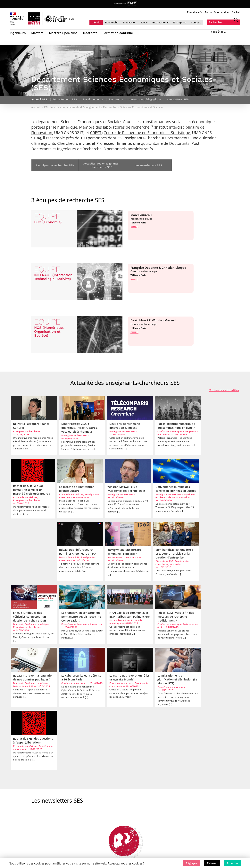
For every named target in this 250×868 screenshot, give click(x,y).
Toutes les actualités (224, 393)
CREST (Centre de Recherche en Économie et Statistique (140, 136)
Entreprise (183, 22)
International (164, 22)
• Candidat (153, 787)
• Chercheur (154, 797)
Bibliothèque (64, 822)
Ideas (148, 22)
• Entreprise (154, 802)
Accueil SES (39, 102)
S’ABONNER (210, 790)
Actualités (62, 792)
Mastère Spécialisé (64, 33)
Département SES (65, 102)
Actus (208, 12)
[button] (192, 863)
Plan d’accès (195, 12)
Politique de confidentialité (73, 812)
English (236, 12)
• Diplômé (152, 812)
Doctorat (91, 33)
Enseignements (93, 102)
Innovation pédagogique (145, 102)
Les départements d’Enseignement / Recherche (65, 760)
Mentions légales (67, 817)
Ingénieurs (18, 33)
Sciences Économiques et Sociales (120, 760)
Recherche (115, 22)
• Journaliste (154, 807)
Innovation (133, 22)
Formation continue (118, 33)
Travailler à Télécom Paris (72, 807)
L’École (100, 22)
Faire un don (221, 12)
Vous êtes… (218, 32)
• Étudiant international (161, 792)
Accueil (14, 760)
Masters (37, 33)
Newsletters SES (178, 102)
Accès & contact (66, 797)
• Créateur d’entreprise (160, 817)
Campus (200, 22)
